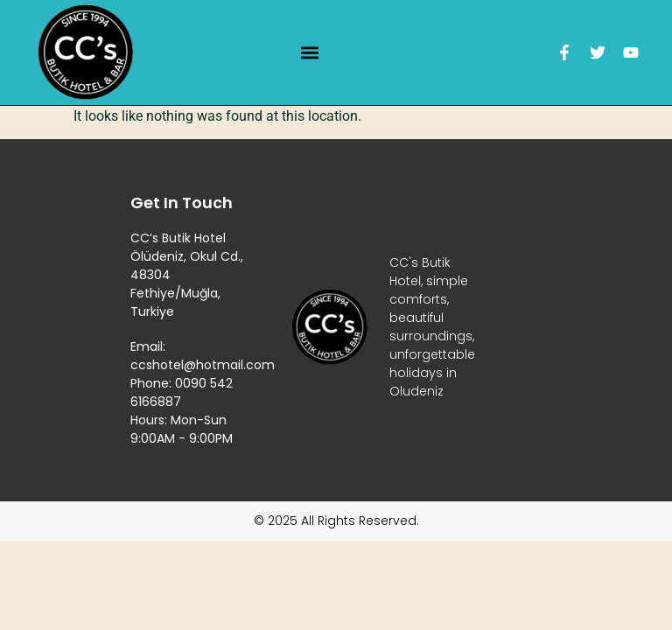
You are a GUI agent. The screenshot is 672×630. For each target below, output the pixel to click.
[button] (310, 53)
